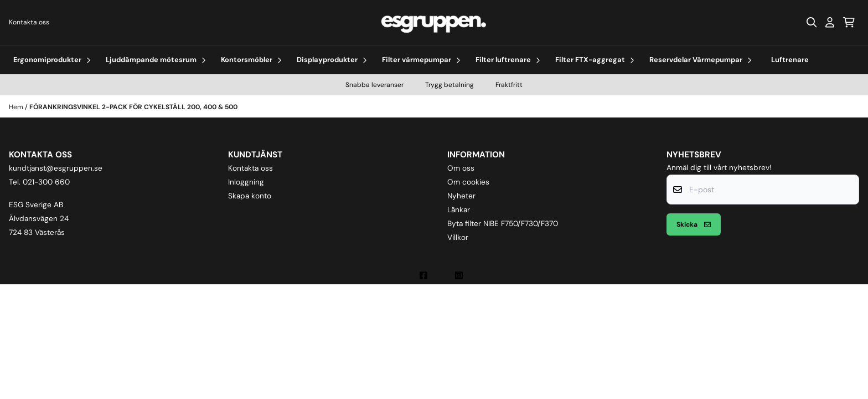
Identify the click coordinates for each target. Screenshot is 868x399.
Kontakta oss (29, 22)
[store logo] (434, 22)
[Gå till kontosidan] (830, 22)
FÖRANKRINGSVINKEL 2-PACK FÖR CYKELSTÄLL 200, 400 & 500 (133, 107)
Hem (17, 107)
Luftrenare (790, 60)
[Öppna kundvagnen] (849, 22)
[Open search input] (812, 22)
